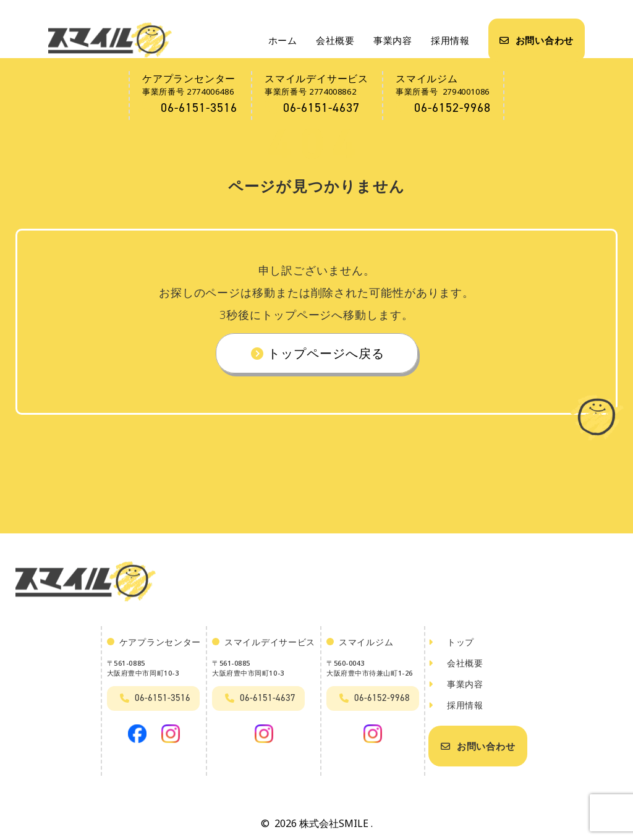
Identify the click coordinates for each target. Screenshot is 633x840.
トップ (451, 646)
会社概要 (335, 40)
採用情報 (450, 40)
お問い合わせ (537, 40)
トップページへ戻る (317, 355)
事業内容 (393, 40)
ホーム (283, 40)
